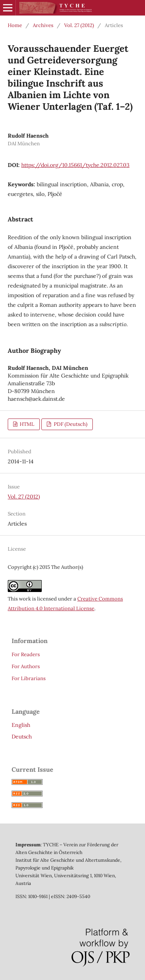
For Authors (26, 666)
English (21, 725)
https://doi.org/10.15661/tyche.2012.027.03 (75, 165)
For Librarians (29, 678)
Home (15, 25)
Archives (43, 25)
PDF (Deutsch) (70, 424)
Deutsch (22, 737)
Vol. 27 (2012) (79, 25)
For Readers (26, 654)
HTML (26, 424)
